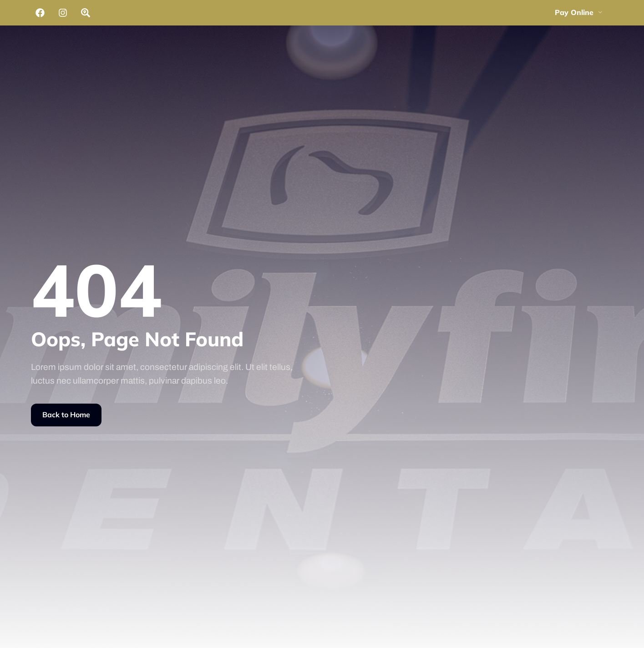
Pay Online (579, 12)
